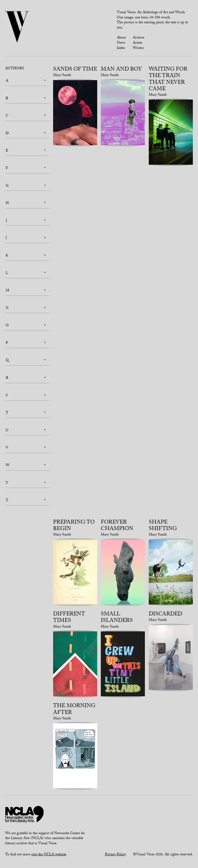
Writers (138, 48)
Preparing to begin (74, 526)
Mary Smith (62, 76)
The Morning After (74, 710)
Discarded (166, 615)
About (121, 38)
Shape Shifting (163, 526)
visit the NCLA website (49, 855)
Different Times (69, 618)
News (121, 43)
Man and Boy (121, 70)
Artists (138, 43)
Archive (139, 38)
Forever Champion (117, 526)
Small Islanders (117, 618)
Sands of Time (75, 70)
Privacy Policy (115, 855)
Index (121, 48)
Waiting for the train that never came (168, 80)
